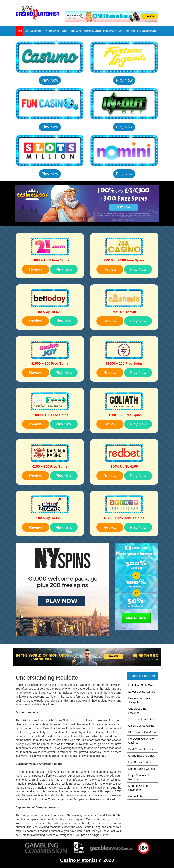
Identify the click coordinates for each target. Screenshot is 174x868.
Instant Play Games (92, 31)
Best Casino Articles (141, 749)
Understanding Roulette (137, 711)
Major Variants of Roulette (139, 777)
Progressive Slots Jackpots (139, 700)
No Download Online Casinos (141, 741)
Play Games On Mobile (143, 732)
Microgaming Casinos (34, 31)
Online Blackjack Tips (142, 756)
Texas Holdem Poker (141, 719)
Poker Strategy (110, 31)
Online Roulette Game (71, 31)
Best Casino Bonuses (147, 31)
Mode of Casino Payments (138, 788)
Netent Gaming (53, 31)
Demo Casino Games (142, 769)
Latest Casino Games (142, 692)
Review (36, 269)
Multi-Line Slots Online (142, 685)
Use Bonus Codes (140, 762)
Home (20, 31)
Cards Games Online (141, 726)
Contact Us (135, 796)
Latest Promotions (127, 31)
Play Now (50, 80)
